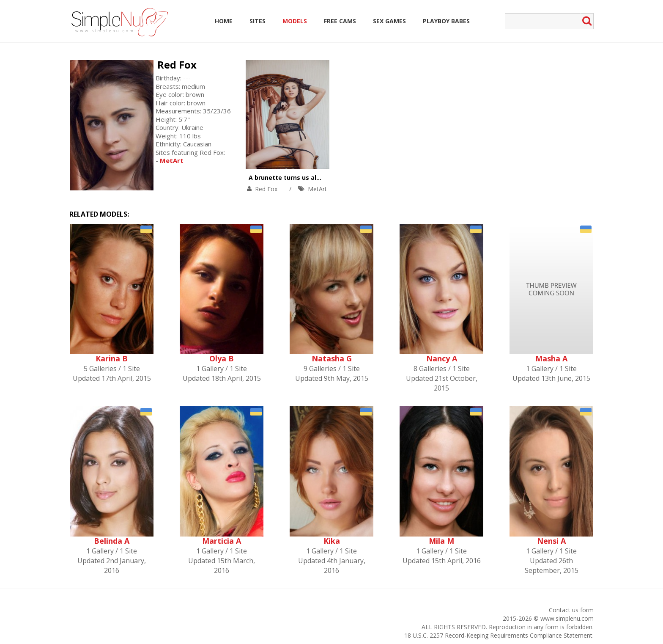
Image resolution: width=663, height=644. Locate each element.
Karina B (112, 358)
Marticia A (222, 541)
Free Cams (340, 21)
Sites (258, 21)
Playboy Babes (446, 21)
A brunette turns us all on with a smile (307, 178)
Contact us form (571, 610)
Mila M (441, 541)
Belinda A (112, 541)
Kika (332, 541)
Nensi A (551, 541)
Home (224, 21)
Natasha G (332, 358)
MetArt (317, 189)
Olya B (222, 358)
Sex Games (389, 21)
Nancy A (442, 358)
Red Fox (177, 65)
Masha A (551, 358)
